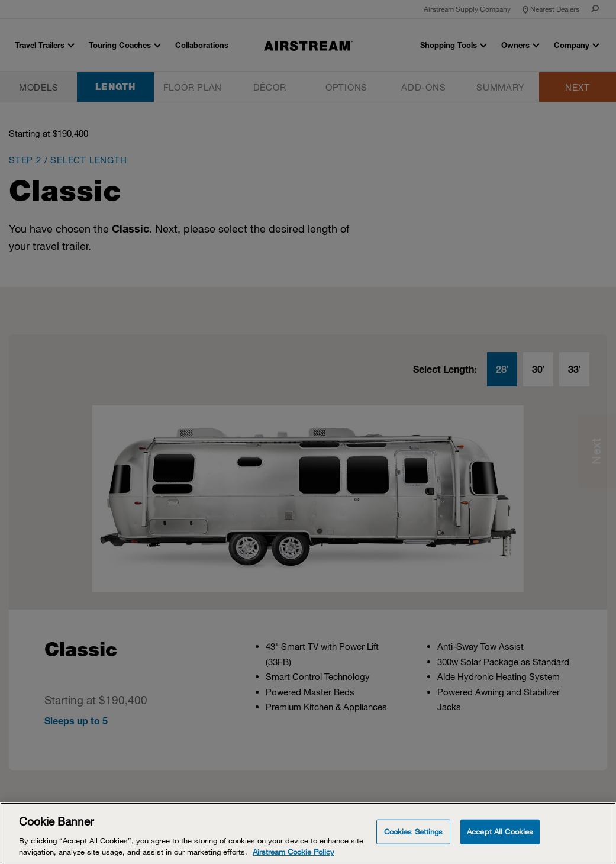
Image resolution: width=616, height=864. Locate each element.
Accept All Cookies (500, 831)
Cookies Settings (414, 831)
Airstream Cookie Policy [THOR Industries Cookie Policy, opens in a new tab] (294, 852)
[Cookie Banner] (308, 833)
